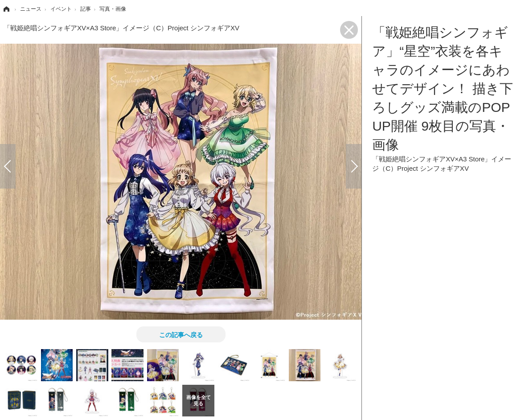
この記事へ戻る (181, 334)
